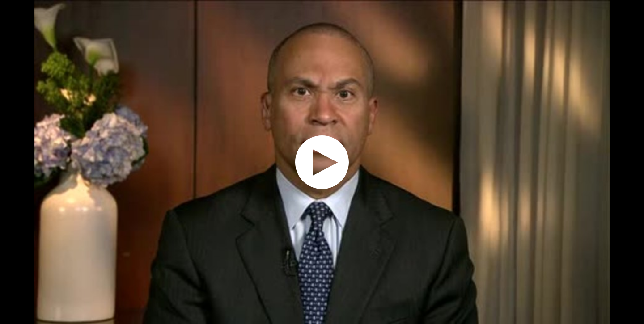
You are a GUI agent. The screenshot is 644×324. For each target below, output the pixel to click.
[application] (322, 162)
